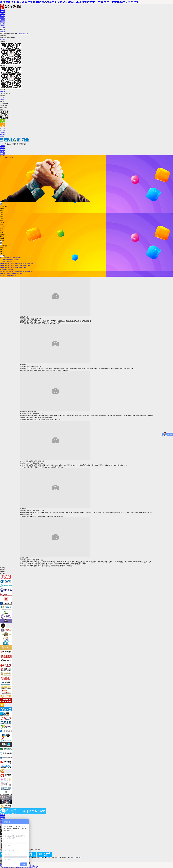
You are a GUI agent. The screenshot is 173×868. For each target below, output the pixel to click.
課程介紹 (3, 14)
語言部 (2, 98)
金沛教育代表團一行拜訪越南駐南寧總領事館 (13, 268)
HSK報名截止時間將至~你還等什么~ (11, 260)
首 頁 (3, 10)
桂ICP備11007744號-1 (45, 858)
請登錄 (21, 34)
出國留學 (3, 20)
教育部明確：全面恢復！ (7, 270)
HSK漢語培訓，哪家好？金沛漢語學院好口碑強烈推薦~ (16, 272)
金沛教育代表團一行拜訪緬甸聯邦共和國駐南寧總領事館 (17, 264)
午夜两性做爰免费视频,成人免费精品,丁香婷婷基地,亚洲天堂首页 (19, 867)
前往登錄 (3, 40)
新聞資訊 (3, 18)
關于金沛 (3, 12)
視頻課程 (3, 26)
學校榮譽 (3, 817)
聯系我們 (3, 28)
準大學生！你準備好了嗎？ (8, 276)
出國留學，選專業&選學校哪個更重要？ (12, 274)
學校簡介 (3, 815)
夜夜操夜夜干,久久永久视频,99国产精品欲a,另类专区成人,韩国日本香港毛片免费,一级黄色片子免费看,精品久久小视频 (69, 2)
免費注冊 (25, 34)
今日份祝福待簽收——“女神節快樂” (10, 258)
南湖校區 (3, 32)
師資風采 (3, 819)
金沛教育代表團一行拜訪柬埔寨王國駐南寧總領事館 (15, 266)
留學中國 (3, 22)
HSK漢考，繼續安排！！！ (8, 262)
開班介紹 (3, 16)
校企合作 (3, 24)
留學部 (2, 100)
